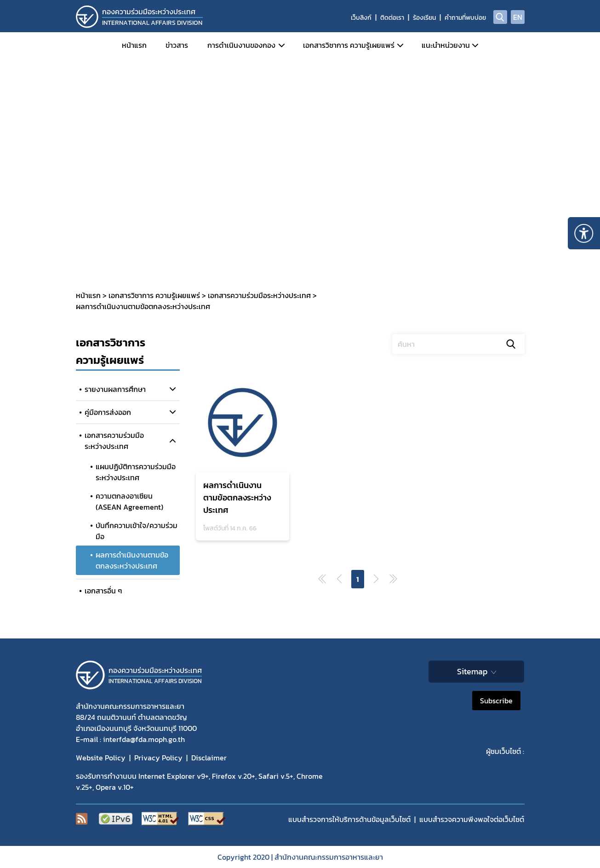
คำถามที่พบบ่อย (465, 18)
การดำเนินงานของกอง (241, 45)
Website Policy (101, 758)
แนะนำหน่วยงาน (446, 45)
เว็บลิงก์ (361, 18)
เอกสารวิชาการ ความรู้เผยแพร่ (349, 45)
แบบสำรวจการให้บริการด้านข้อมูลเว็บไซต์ (349, 819)
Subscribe (496, 701)
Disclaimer (209, 758)
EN (518, 17)
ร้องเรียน (424, 18)
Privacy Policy (158, 758)
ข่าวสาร (177, 45)
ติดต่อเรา (392, 18)
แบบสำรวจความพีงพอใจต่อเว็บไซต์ (472, 819)
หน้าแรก (134, 45)
